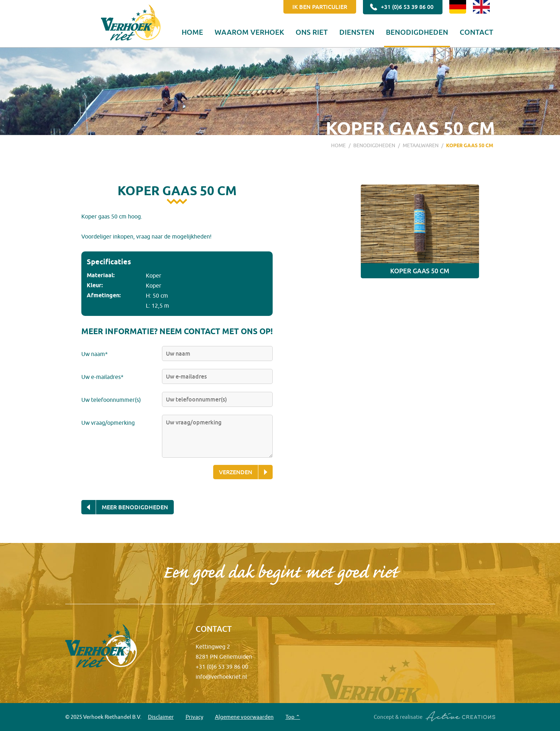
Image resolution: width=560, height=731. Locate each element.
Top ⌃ (293, 717)
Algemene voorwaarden (244, 717)
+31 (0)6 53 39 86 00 (401, 7)
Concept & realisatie (434, 717)
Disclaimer (161, 717)
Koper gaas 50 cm (470, 145)
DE (458, 7)
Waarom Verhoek (249, 32)
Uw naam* (95, 354)
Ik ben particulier (320, 7)
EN (481, 7)
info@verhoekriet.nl (221, 677)
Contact (477, 32)
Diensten (357, 32)
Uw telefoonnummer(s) (111, 400)
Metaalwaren (421, 145)
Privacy (194, 717)
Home (192, 32)
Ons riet (312, 32)
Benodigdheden (417, 32)
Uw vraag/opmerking (108, 423)
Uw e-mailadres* (102, 377)
